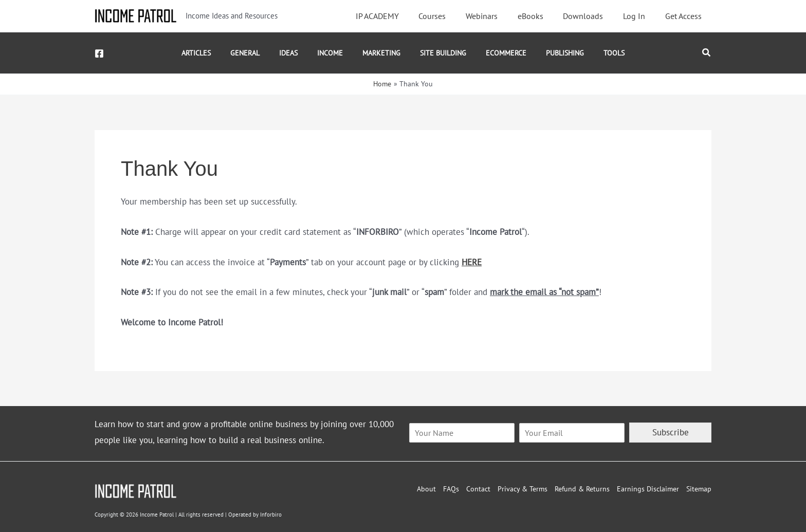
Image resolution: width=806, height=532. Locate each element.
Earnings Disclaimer (648, 489)
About (426, 489)
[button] (707, 53)
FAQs (451, 489)
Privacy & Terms (523, 489)
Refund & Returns (582, 489)
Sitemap (699, 489)
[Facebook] (99, 53)
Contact (478, 489)
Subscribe (671, 432)
